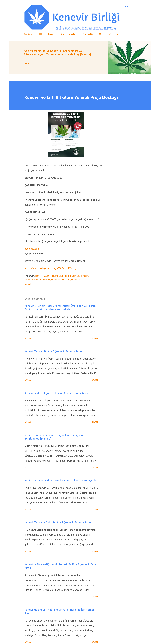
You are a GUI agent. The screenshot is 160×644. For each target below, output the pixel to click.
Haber (73, 276)
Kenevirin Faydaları (68, 34)
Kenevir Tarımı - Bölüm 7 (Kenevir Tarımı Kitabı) (53, 351)
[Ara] (127, 6)
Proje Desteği (64, 280)
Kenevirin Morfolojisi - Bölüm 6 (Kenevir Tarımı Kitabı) (57, 393)
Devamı (95, 338)
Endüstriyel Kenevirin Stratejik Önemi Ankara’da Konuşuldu (60, 480)
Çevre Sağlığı (88, 34)
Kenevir (51, 34)
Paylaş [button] (27, 63)
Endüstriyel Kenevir (60, 276)
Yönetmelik (113, 34)
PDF (101, 34)
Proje (54, 280)
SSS (40, 34)
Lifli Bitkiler (83, 276)
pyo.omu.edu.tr (33, 249)
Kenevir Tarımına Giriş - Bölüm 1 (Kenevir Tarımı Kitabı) (58, 522)
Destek (38, 276)
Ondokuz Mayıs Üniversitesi (37, 280)
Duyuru (46, 276)
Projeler (75, 280)
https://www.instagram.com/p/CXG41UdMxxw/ (50, 268)
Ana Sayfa (28, 34)
